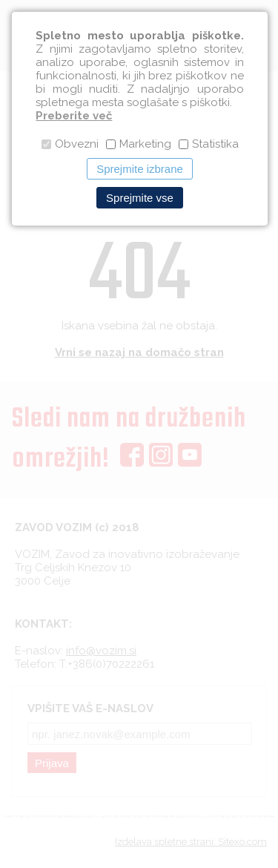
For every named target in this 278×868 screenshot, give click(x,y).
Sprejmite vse (140, 198)
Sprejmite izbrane (140, 169)
